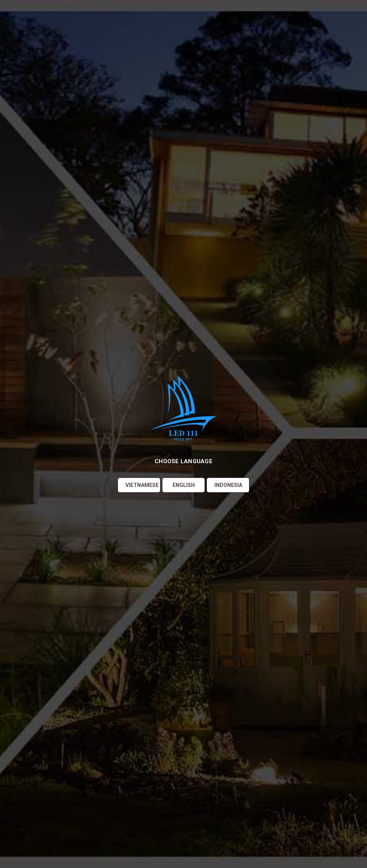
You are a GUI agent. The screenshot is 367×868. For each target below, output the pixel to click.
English (184, 485)
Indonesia (228, 485)
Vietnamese (142, 485)
